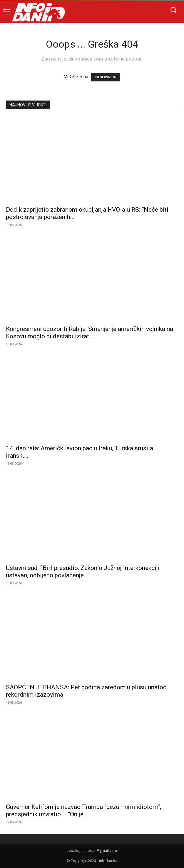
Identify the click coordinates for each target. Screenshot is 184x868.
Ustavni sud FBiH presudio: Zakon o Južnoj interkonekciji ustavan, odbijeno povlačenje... (83, 572)
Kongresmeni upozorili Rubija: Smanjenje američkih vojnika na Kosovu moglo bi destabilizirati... (90, 333)
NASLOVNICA (106, 77)
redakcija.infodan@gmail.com (92, 851)
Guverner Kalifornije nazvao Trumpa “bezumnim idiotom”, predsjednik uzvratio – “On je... (83, 811)
